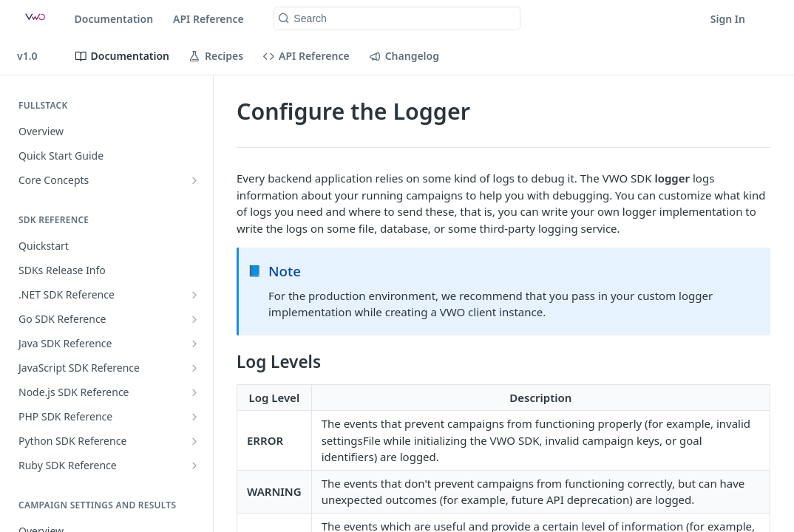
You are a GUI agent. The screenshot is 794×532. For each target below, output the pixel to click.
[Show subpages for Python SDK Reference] (194, 441)
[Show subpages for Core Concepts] (194, 180)
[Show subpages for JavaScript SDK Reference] (194, 368)
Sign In (728, 19)
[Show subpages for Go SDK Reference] (194, 319)
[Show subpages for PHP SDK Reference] (194, 417)
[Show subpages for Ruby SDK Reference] (194, 465)
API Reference (208, 19)
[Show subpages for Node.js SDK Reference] (194, 392)
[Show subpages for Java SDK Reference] (194, 344)
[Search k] (397, 18)
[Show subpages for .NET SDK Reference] (194, 295)
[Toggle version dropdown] (36, 56)
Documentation (114, 19)
